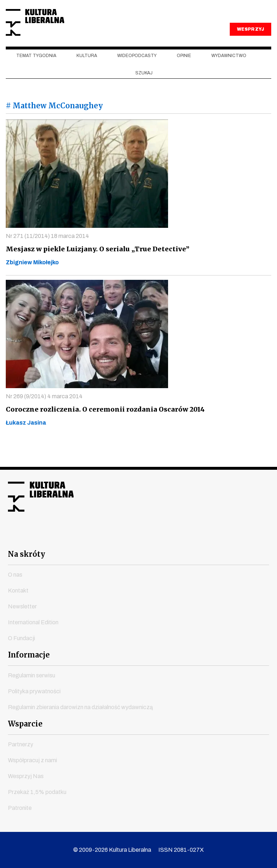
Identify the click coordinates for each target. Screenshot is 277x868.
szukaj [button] (144, 90)
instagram (126, 537)
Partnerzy (21, 744)
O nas (15, 575)
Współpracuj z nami (32, 760)
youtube (100, 537)
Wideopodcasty (137, 73)
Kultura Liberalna (54, 31)
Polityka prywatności (34, 691)
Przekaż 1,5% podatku (37, 792)
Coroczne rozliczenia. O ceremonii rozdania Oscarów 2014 (102, 426)
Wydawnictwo (229, 73)
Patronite (20, 808)
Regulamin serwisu (32, 675)
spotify (203, 537)
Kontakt (18, 591)
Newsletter (22, 606)
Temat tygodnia (36, 73)
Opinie (184, 73)
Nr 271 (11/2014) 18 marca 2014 (47, 253)
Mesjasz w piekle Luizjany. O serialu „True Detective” (94, 266)
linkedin (177, 537)
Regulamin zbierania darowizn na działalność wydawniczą (80, 707)
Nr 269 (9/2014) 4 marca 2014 (44, 413)
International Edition (33, 622)
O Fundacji (21, 638)
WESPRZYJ (250, 46)
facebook (74, 537)
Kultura (87, 73)
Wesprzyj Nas (26, 776)
